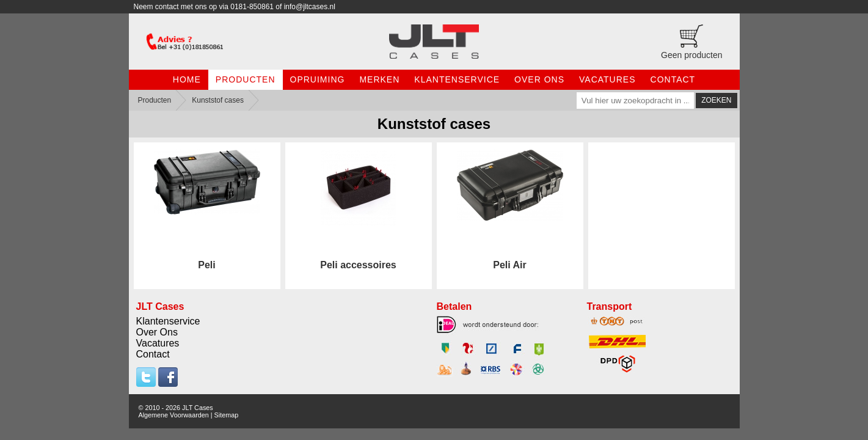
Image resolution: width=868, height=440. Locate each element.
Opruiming (318, 79)
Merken (379, 79)
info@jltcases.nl (310, 7)
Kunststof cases (218, 100)
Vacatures (607, 79)
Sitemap (227, 415)
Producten (246, 79)
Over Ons (539, 79)
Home (187, 79)
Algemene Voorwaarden (174, 415)
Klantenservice (457, 79)
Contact (673, 79)
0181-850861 (252, 7)
